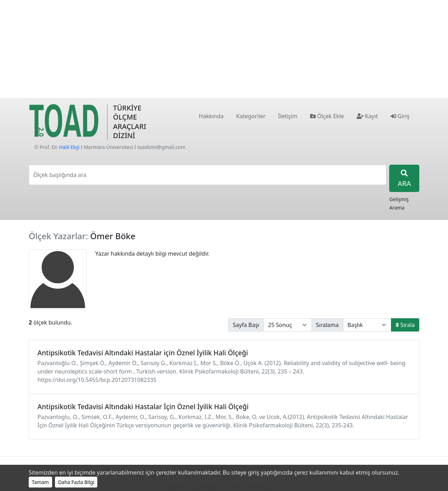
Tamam (40, 482)
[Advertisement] (224, 49)
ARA (404, 179)
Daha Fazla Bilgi (76, 482)
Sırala (405, 325)
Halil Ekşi (69, 147)
